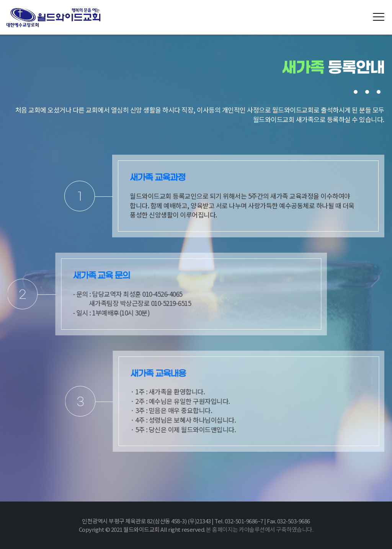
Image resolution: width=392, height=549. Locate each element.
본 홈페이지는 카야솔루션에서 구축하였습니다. (260, 529)
